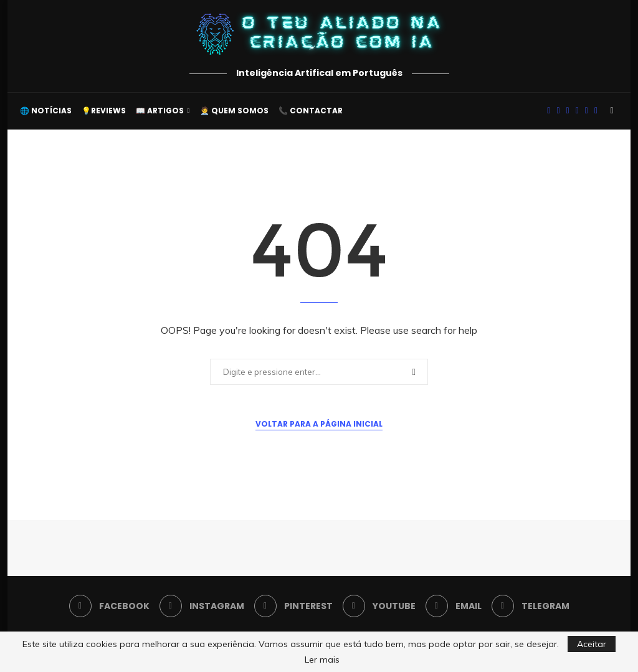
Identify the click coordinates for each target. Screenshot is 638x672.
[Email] (587, 111)
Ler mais (322, 660)
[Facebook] (549, 111)
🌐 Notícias (46, 111)
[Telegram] (596, 111)
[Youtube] (577, 111)
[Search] (612, 111)
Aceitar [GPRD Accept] (592, 644)
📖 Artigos (160, 111)
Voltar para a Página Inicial (319, 424)
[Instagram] (558, 111)
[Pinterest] (568, 111)
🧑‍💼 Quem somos (234, 111)
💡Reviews (104, 111)
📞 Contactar (311, 111)
